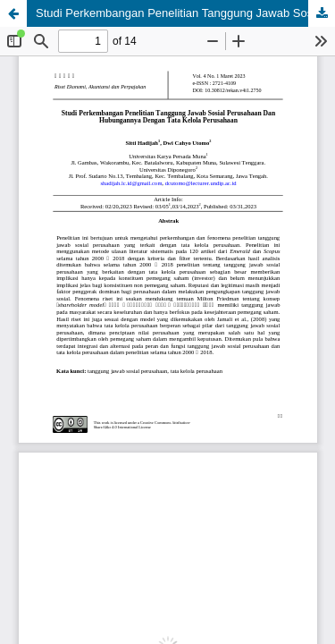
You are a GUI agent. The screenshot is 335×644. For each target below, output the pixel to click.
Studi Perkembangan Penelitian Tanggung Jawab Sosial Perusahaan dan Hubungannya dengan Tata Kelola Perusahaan (185, 13)
